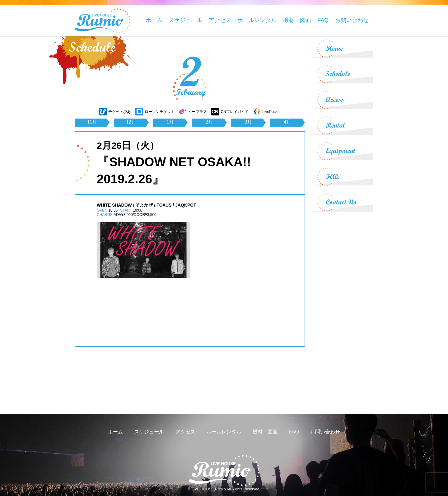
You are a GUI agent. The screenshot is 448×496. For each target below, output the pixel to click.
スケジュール (185, 20)
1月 (170, 122)
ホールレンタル (257, 20)
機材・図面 (297, 20)
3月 (248, 122)
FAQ (323, 20)
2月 (209, 122)
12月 (131, 122)
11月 (92, 122)
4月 (287, 122)
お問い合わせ (352, 20)
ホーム (154, 20)
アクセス (220, 20)
